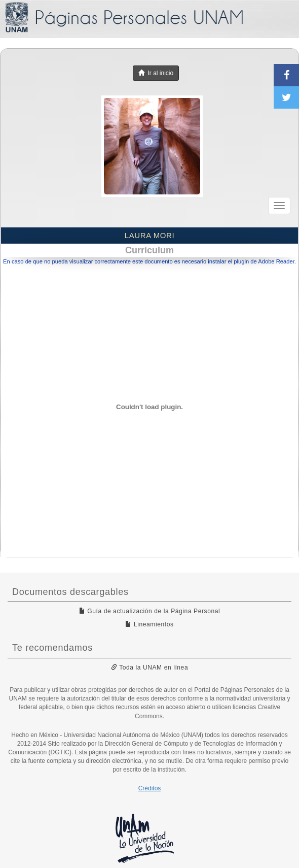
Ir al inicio (156, 73)
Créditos (150, 788)
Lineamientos (149, 624)
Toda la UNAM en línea (149, 667)
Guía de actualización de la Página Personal (150, 611)
